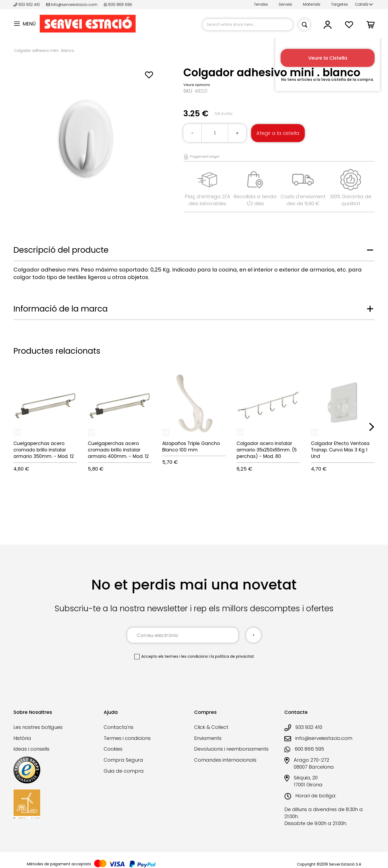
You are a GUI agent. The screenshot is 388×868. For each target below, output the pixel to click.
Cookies (113, 749)
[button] (364, 5)
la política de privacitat (232, 656)
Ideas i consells (31, 749)
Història (22, 738)
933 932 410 (27, 5)
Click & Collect (211, 727)
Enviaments (208, 738)
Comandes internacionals (225, 760)
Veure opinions (197, 85)
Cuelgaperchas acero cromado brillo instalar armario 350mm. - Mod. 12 (44, 450)
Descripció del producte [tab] (61, 250)
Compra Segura (123, 760)
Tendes (261, 4)
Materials (312, 4)
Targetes (340, 4)
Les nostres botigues (38, 727)
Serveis (285, 4)
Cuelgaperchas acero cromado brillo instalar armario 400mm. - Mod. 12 (118, 450)
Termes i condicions (127, 738)
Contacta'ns (119, 727)
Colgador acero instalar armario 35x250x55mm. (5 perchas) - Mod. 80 (267, 450)
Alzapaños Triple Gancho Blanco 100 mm (191, 447)
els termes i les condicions (183, 656)
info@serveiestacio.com (72, 5)
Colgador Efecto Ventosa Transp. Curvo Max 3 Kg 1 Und (340, 450)
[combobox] (248, 25)
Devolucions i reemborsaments (231, 749)
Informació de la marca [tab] (61, 309)
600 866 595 (118, 5)
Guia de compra (124, 771)
